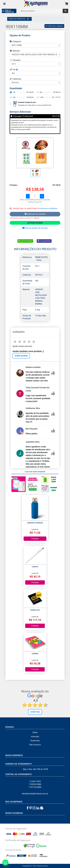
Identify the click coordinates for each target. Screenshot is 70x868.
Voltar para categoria (54, 26)
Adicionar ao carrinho (35, 214)
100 (14, 92)
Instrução (35, 737)
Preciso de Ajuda (35, 223)
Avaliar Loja (35, 712)
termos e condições (49, 208)
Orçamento (35, 741)
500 (41, 92)
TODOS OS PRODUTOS (19, 19)
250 (14, 97)
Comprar (35, 539)
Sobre (35, 732)
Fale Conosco (35, 745)
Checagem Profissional (23, 116)
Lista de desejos (25, 241)
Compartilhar (44, 241)
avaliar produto (21, 356)
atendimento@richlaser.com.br (35, 794)
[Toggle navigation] (4, 4)
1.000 (41, 97)
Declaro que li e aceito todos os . (35, 208)
